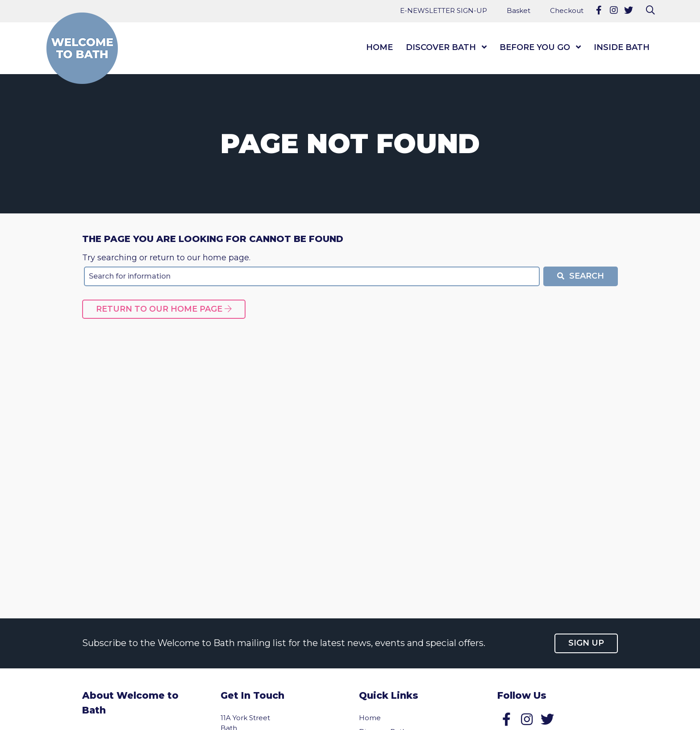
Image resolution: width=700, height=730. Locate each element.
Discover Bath (441, 47)
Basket (519, 10)
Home (379, 47)
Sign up (586, 643)
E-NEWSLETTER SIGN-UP (444, 10)
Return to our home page (164, 309)
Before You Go (535, 47)
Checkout (567, 10)
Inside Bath (622, 47)
